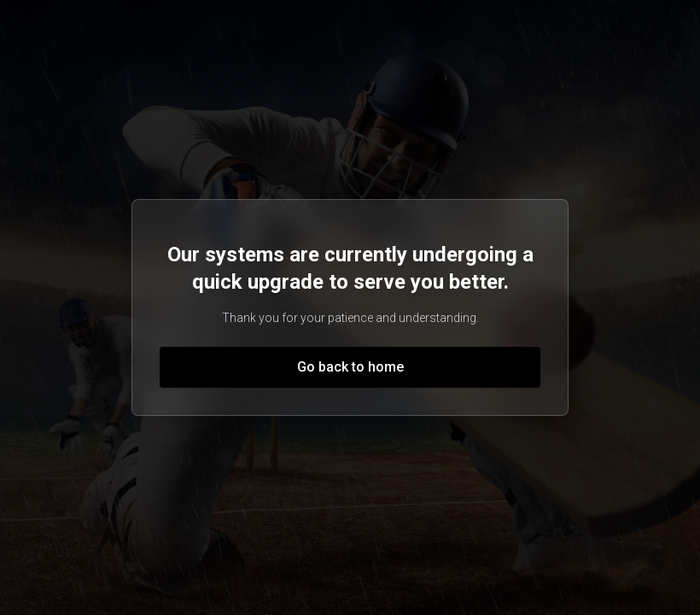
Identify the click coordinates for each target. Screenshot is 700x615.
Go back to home (350, 367)
